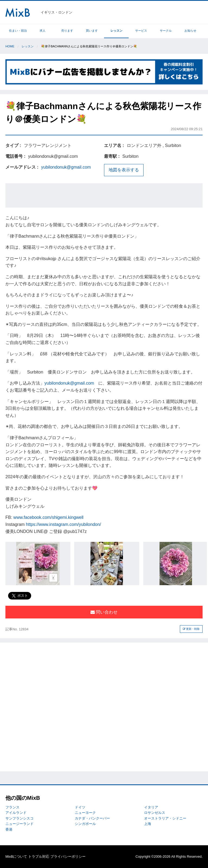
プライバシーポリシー (68, 856)
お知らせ (190, 31)
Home (10, 46)
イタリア (151, 807)
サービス (141, 31)
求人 (43, 31)
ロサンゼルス (155, 813)
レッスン (116, 31)
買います (92, 31)
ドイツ (80, 807)
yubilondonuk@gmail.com (66, 167)
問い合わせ (104, 612)
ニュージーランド (19, 824)
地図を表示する (124, 170)
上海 (148, 824)
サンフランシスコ (19, 818)
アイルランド (16, 813)
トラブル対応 (39, 856)
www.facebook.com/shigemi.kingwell (48, 517)
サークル (166, 31)
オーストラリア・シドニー (165, 818)
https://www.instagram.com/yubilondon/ (64, 524)
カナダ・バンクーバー (92, 818)
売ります (67, 31)
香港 (9, 829)
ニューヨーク (85, 813)
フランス (12, 807)
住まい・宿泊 (18, 31)
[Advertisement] (104, 195)
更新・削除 (191, 629)
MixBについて (16, 856)
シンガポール (85, 824)
